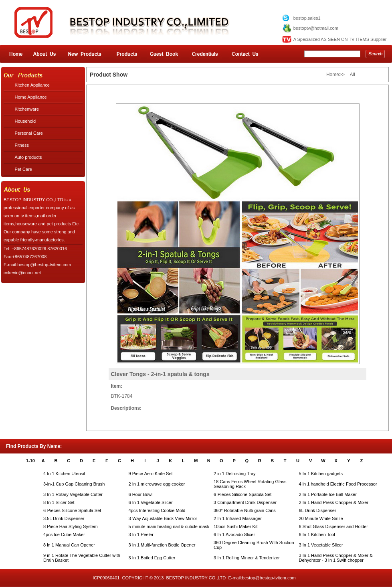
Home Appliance (31, 97)
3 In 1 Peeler (141, 534)
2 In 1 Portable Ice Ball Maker (328, 494)
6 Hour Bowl (141, 494)
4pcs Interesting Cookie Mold (157, 510)
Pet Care (23, 169)
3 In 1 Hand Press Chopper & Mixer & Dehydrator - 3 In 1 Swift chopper (336, 558)
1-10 (30, 461)
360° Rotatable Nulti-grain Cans (245, 510)
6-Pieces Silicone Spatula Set (242, 494)
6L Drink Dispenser (318, 510)
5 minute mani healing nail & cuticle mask (169, 526)
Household (25, 121)
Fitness (22, 145)
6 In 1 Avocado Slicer (234, 534)
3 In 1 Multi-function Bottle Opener (162, 545)
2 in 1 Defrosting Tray (235, 474)
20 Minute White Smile (321, 518)
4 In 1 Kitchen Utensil (64, 474)
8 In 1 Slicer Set (59, 502)
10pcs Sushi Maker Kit (235, 526)
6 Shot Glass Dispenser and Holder (333, 526)
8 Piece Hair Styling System (71, 526)
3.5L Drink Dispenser (64, 518)
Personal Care (29, 133)
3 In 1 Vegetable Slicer (321, 545)
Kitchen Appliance (32, 85)
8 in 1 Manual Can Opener (69, 545)
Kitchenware (27, 109)
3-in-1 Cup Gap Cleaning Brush (74, 484)
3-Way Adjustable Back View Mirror (163, 518)
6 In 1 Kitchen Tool (317, 534)
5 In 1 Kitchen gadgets (321, 474)
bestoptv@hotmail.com (316, 28)
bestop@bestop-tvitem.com (269, 578)
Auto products (28, 157)
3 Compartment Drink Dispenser (245, 502)
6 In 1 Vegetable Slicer (151, 502)
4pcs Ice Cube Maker (64, 534)
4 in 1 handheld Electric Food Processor (338, 484)
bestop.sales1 (307, 18)
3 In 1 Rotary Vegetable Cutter (73, 494)
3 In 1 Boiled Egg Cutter (152, 558)
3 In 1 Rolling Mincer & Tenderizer (247, 558)
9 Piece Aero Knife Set (151, 474)
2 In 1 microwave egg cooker (157, 484)
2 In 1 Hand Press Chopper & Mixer (334, 502)
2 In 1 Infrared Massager (238, 518)
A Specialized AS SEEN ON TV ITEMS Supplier (340, 39)
